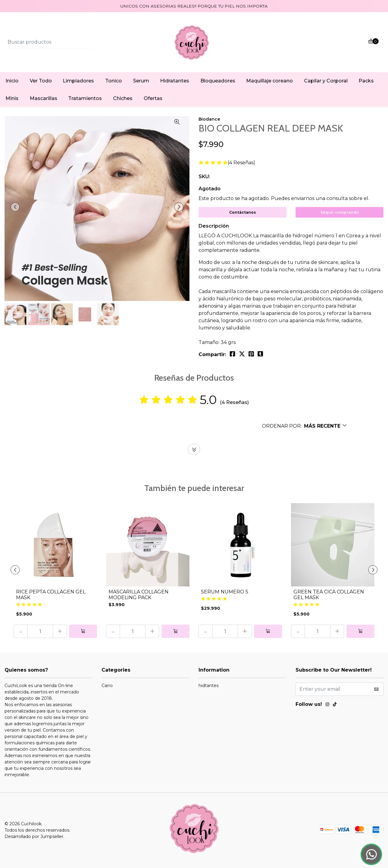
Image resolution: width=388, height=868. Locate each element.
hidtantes (209, 686)
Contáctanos (242, 212)
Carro (107, 686)
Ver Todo (41, 81)
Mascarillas (43, 98)
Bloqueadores (218, 81)
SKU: (204, 177)
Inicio (12, 81)
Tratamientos (85, 98)
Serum (141, 81)
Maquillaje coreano (269, 81)
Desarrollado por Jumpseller (34, 836)
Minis (12, 98)
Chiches (123, 98)
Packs (366, 81)
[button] (305, 426)
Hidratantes (175, 81)
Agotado (210, 189)
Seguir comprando (340, 212)
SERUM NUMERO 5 (225, 592)
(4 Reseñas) (241, 163)
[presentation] (15, 207)
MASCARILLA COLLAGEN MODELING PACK (139, 595)
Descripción (214, 226)
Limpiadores (78, 81)
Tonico (114, 81)
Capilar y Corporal (326, 81)
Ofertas (153, 98)
